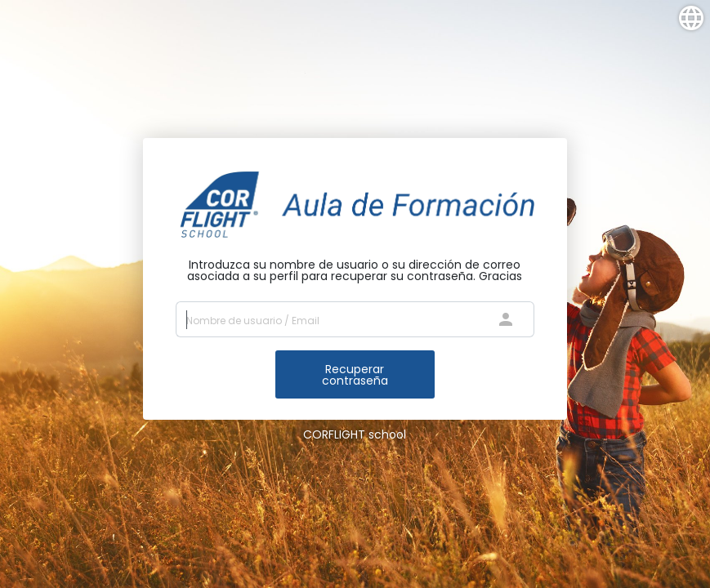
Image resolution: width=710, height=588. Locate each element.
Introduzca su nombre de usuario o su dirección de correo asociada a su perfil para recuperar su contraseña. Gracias (355, 270)
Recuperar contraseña (355, 375)
